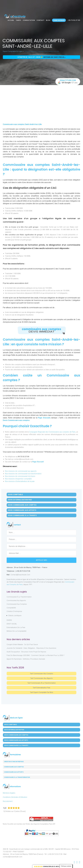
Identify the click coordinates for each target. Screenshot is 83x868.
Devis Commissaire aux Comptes (22, 505)
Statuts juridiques (15, 616)
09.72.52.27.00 (74, 20)
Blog (48, 20)
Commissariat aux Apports (16, 600)
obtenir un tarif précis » (54, 57)
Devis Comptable (15, 495)
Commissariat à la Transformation (19, 597)
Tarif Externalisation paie (41, 688)
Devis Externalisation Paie (20, 500)
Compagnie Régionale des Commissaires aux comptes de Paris (52, 432)
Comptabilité (11, 608)
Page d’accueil (44, 418)
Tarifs (18, 20)
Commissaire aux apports (14, 772)
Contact (40, 20)
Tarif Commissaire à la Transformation (42, 683)
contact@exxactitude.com (20, 575)
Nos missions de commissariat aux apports (21, 471)
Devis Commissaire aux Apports (22, 510)
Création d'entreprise (14, 611)
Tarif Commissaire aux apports (41, 678)
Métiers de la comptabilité (17, 631)
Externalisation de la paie (16, 627)
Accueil (11, 20)
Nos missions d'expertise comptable (18, 479)
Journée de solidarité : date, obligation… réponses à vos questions (31, 648)
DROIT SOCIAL (12, 624)
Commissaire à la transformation (17, 777)
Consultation (29, 20)
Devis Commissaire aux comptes (16, 420)
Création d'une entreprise (14, 762)
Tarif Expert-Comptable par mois (42, 692)
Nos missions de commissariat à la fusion (20, 476)
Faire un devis (59, 20)
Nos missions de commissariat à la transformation (23, 474)
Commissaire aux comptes (14, 767)
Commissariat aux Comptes (17, 604)
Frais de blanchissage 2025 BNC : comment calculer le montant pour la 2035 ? (35, 655)
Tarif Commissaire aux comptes (41, 674)
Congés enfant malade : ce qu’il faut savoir (22, 644)
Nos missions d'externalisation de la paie (20, 481)
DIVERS (9, 620)
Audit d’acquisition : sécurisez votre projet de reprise (26, 652)
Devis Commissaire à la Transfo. (22, 515)
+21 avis (68, 82)
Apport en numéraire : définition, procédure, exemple (26, 659)
